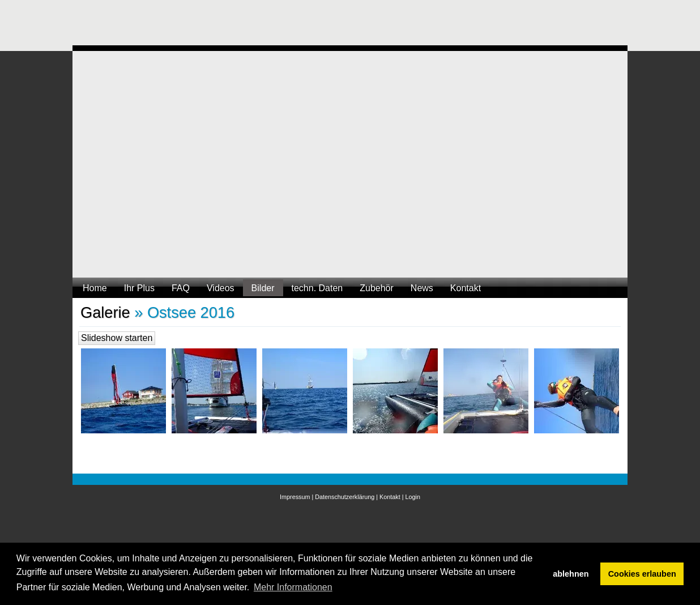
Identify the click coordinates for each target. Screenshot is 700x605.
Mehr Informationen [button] (293, 587)
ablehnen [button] (571, 574)
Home (95, 288)
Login (413, 497)
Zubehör (377, 288)
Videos (221, 288)
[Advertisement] (279, 25)
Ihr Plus (139, 288)
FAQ (181, 288)
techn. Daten (317, 288)
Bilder (263, 288)
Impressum (295, 497)
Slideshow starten (117, 338)
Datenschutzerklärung (345, 497)
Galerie (105, 312)
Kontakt (466, 288)
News (422, 288)
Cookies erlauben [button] (642, 574)
